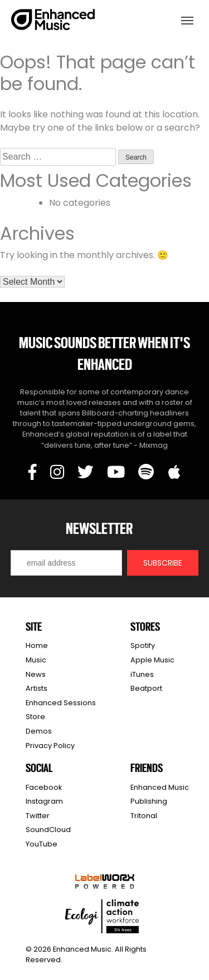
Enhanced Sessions (61, 703)
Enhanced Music (54, 22)
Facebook (44, 787)
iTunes (142, 674)
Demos (39, 731)
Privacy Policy (50, 746)
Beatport (146, 688)
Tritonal (144, 816)
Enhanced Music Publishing (160, 795)
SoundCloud (48, 830)
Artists (37, 688)
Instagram (44, 801)
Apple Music (152, 660)
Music (36, 660)
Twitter (38, 816)
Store (35, 717)
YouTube (42, 844)
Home (37, 645)
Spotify (143, 645)
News (36, 674)
